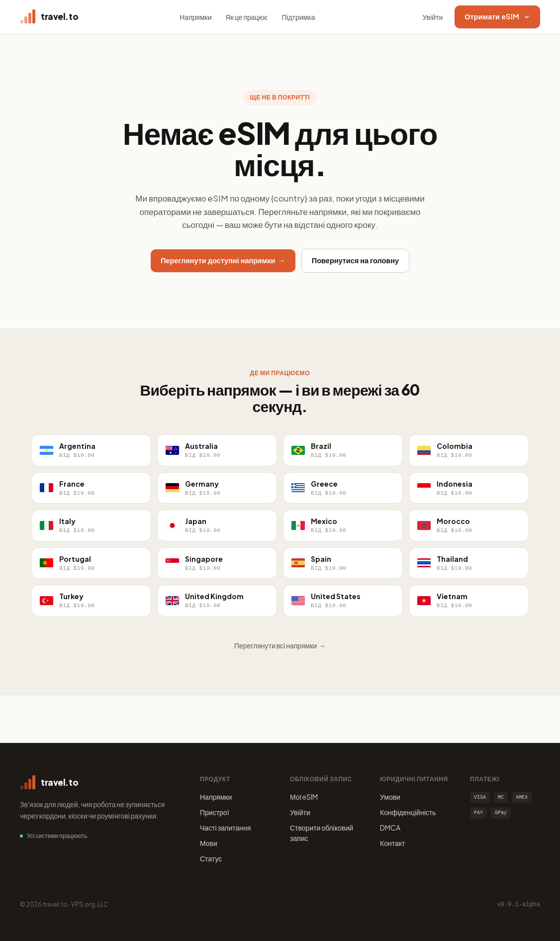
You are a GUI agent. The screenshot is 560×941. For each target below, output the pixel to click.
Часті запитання (225, 828)
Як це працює (247, 17)
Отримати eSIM (497, 16)
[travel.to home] (49, 17)
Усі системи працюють (57, 836)
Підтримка (298, 17)
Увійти (433, 17)
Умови (390, 797)
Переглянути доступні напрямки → (223, 260)
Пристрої (215, 812)
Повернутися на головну (355, 260)
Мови (209, 843)
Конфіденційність (408, 812)
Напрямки (195, 17)
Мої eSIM (304, 797)
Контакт (392, 843)
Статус (211, 858)
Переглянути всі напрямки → (280, 645)
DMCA (390, 828)
